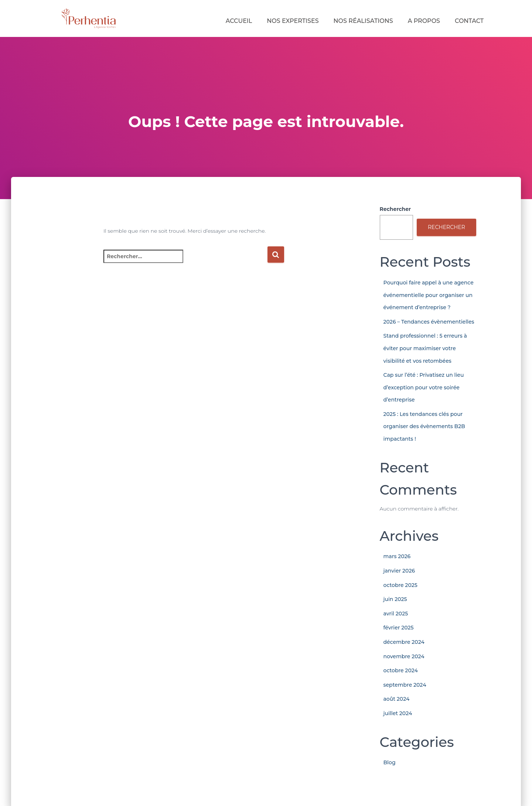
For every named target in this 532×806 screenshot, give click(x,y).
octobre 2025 (400, 585)
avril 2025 (396, 614)
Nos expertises (293, 21)
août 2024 (397, 699)
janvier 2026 (399, 571)
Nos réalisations (363, 21)
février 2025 (399, 628)
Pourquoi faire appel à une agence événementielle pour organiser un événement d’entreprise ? (429, 295)
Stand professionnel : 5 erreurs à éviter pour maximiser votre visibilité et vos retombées (425, 348)
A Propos (424, 21)
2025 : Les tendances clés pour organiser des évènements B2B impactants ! (424, 426)
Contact (469, 21)
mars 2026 (397, 556)
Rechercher (395, 209)
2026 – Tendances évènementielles (429, 322)
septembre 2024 (405, 685)
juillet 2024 (398, 713)
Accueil (239, 21)
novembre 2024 (404, 656)
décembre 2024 (404, 642)
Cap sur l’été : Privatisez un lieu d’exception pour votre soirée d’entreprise (424, 387)
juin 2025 (395, 599)
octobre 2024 (401, 670)
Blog (390, 762)
